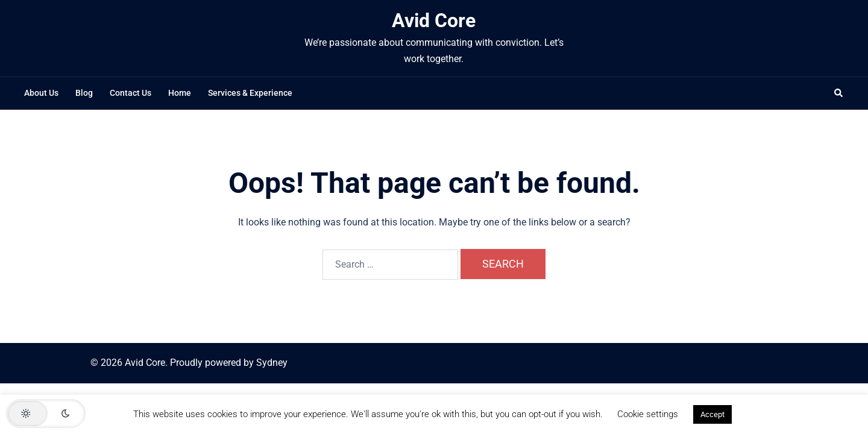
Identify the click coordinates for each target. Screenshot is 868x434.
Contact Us (131, 93)
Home (180, 93)
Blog (84, 93)
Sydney (272, 363)
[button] (839, 93)
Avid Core (434, 20)
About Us (41, 93)
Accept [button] (712, 414)
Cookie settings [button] (648, 414)
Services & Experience (250, 93)
